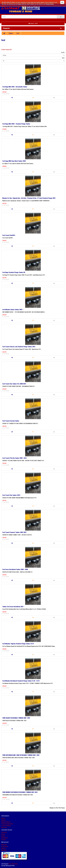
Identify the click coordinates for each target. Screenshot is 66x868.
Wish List (4, 848)
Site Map (3, 840)
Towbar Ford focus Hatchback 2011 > (13, 606)
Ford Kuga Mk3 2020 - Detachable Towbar (15, 87)
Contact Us (4, 832)
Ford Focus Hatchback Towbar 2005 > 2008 (15, 569)
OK (62, 2)
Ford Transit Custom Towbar (11, 421)
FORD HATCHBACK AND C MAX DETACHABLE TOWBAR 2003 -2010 (21, 755)
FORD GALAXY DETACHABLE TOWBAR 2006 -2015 (16, 718)
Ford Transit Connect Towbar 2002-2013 (14, 532)
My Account (4, 845)
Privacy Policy (50, 4)
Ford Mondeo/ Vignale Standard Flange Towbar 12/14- (18, 644)
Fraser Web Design (13, 864)
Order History (5, 846)
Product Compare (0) (6, 49)
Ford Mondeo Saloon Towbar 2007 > (13, 309)
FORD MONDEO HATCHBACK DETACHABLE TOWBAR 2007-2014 (20, 792)
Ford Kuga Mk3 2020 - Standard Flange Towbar (16, 124)
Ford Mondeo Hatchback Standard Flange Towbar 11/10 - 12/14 (21, 681)
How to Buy (4, 827)
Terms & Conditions (6, 825)
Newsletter (4, 850)
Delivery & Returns (6, 822)
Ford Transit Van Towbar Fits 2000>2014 (14, 384)
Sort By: (63, 52)
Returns (3, 834)
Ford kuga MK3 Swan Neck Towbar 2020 (14, 161)
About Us (4, 820)
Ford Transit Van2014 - (9, 235)
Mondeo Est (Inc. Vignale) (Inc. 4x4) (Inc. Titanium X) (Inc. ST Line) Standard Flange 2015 (29, 198)
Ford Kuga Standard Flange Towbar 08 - (14, 272)
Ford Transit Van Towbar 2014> (11, 495)
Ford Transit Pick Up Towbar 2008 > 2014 (14, 458)
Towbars (11, 33)
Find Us (3, 818)
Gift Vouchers (5, 838)
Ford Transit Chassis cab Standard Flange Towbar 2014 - (19, 347)
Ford (18, 33)
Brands (3, 836)
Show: (63, 58)
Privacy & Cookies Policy (7, 824)
